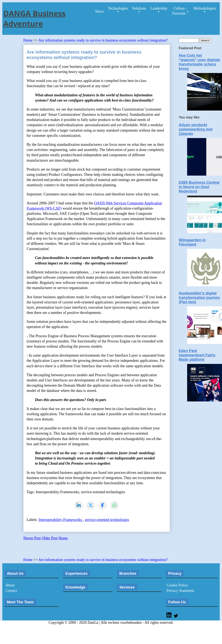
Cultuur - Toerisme (180, 11)
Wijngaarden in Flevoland (192, 242)
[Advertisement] (72, 551)
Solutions (139, 8)
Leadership (159, 8)
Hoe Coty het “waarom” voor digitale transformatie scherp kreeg (199, 62)
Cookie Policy (177, 585)
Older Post (50, 538)
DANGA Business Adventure (34, 19)
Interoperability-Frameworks (61, 520)
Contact (11, 591)
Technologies (118, 8)
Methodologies (205, 8)
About (10, 585)
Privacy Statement (180, 591)
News (100, 11)
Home (29, 40)
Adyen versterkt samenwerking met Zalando (196, 129)
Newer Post (32, 538)
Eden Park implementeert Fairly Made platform (197, 355)
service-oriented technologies (107, 520)
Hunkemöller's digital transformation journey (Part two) (199, 298)
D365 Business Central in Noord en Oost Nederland (199, 187)
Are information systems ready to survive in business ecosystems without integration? (103, 40)
